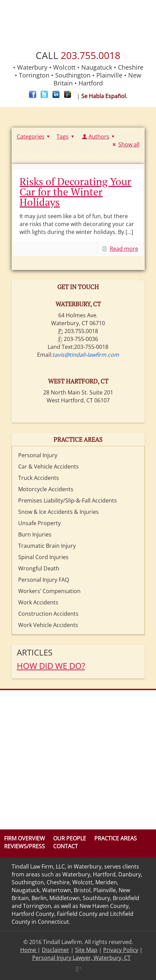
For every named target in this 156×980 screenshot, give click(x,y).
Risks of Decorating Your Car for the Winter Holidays (75, 192)
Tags (66, 137)
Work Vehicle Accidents (48, 625)
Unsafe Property (39, 523)
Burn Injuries (35, 534)
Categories (34, 137)
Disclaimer (56, 950)
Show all (125, 144)
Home (29, 950)
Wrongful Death (39, 568)
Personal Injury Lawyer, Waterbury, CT (81, 958)
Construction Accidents (48, 614)
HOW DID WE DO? (51, 666)
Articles (35, 652)
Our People (70, 838)
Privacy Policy (121, 950)
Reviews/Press (25, 846)
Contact (65, 846)
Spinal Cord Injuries (43, 557)
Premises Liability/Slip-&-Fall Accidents (68, 500)
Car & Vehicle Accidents (49, 467)
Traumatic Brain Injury (47, 546)
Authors (99, 137)
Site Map (86, 950)
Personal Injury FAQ (44, 580)
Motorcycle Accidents (46, 489)
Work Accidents (38, 602)
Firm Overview (25, 838)
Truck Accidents (39, 478)
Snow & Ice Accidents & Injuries (58, 512)
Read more (124, 249)
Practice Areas (116, 838)
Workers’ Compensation (49, 591)
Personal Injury (38, 455)
